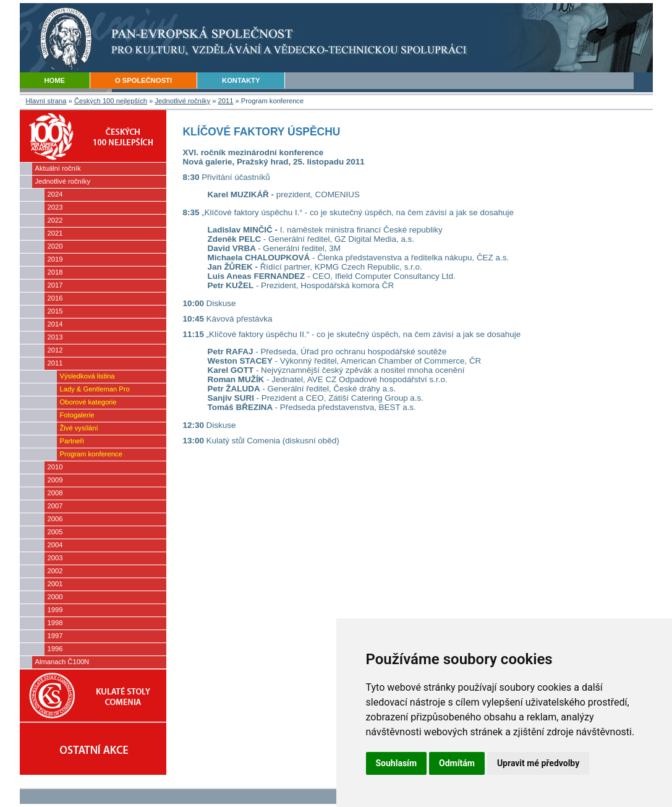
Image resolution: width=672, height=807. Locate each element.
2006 (55, 519)
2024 (55, 194)
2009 (55, 480)
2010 (55, 467)
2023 (55, 207)
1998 (55, 623)
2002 (55, 571)
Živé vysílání (79, 428)
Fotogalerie (77, 415)
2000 (55, 597)
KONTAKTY (241, 80)
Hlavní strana (46, 101)
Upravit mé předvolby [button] (538, 763)
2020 (55, 246)
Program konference (91, 454)
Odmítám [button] (457, 763)
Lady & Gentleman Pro (95, 389)
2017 (55, 285)
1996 (55, 649)
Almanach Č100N (62, 662)
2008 (55, 493)
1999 (55, 610)
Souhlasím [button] (397, 763)
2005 (55, 532)
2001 (55, 584)
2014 (55, 324)
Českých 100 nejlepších (111, 101)
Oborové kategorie (88, 402)
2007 (55, 506)
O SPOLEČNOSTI (143, 80)
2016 (55, 298)
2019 (55, 259)
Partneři (72, 441)
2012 (55, 350)
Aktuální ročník (58, 168)
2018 (55, 272)
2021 (55, 233)
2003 (55, 558)
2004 (55, 545)
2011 (226, 101)
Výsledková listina (87, 376)
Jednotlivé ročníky (183, 101)
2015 (55, 311)
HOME (55, 80)
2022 (55, 220)
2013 (55, 337)
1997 (55, 636)
